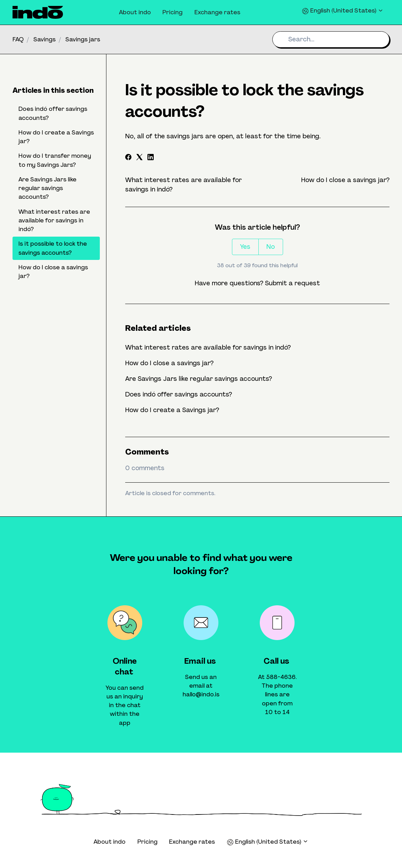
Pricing (172, 12)
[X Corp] (139, 158)
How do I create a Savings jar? (172, 410)
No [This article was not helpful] (271, 247)
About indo (135, 12)
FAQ (18, 39)
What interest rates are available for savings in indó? (208, 347)
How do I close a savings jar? (345, 180)
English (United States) (343, 11)
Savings (45, 39)
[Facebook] (128, 158)
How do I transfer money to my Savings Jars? (55, 160)
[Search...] (331, 39)
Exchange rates (217, 12)
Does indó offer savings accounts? (179, 394)
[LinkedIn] (151, 158)
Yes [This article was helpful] (245, 247)
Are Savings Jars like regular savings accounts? (199, 379)
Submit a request (292, 283)
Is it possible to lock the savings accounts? (53, 248)
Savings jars (83, 39)
